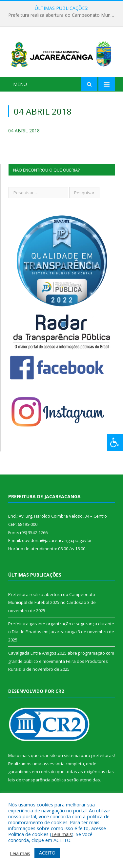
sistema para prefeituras (89, 755)
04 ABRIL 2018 (24, 131)
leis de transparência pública (37, 780)
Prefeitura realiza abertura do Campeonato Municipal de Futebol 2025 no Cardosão (63, 15)
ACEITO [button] (47, 853)
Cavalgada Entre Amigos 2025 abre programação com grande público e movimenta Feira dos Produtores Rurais (61, 661)
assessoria (53, 764)
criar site (48, 755)
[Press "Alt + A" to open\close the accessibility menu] (115, 442)
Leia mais (62, 834)
